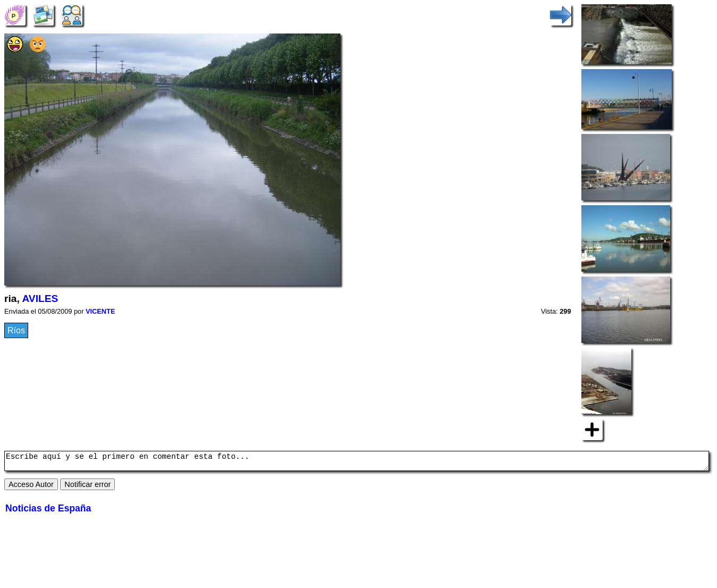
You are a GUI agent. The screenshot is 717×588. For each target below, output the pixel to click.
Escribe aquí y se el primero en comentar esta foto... (357, 463)
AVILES (40, 299)
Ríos (16, 330)
